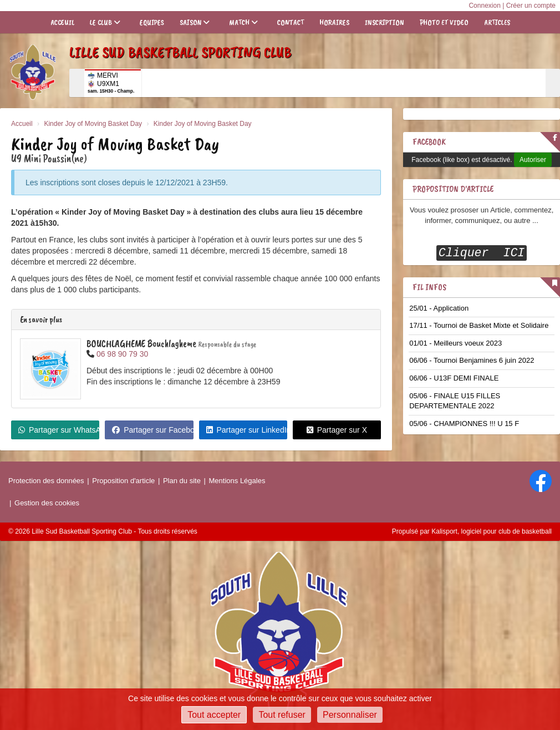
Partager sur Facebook (152, 430)
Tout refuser (282, 715)
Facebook (429, 142)
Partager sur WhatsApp (59, 430)
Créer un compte (531, 6)
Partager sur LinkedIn (247, 430)
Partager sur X (337, 430)
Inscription (385, 22)
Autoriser (533, 160)
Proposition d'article (123, 481)
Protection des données (46, 481)
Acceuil (62, 22)
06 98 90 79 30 (122, 354)
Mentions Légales (237, 481)
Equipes (152, 22)
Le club (105, 22)
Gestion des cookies (47, 503)
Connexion (484, 6)
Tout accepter (214, 715)
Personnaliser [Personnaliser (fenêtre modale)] (350, 715)
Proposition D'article (453, 189)
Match (243, 22)
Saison (195, 22)
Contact (291, 22)
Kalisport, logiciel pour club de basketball (492, 531)
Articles (497, 22)
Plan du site (182, 481)
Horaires (334, 22)
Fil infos (429, 287)
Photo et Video (444, 22)
